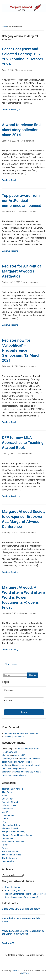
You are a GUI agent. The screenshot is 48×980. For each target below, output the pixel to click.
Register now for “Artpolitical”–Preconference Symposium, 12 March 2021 (21, 350)
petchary (6, 772)
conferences (8, 809)
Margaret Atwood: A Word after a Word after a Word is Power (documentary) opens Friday (24, 597)
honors (5, 819)
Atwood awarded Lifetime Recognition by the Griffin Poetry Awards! (23, 932)
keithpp (5, 765)
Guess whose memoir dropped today (21, 909)
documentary (8, 815)
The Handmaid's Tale (11, 855)
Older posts (9, 664)
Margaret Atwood (10, 828)
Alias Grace (7, 792)
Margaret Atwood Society (13, 832)
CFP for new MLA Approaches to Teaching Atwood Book (23, 443)
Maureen (6, 755)
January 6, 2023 (9, 141)
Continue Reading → (11, 109)
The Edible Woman (10, 852)
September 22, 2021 (11, 282)
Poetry (5, 845)
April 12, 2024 (8, 70)
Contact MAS (19, 755)
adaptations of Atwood (12, 789)
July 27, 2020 (8, 454)
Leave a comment (24, 70)
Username (9, 690)
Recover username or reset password (22, 733)
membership (8, 838)
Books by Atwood (10, 802)
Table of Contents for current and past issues (25, 894)
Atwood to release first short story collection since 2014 (21, 130)
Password (9, 700)
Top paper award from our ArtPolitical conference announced (22, 201)
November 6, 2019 (10, 613)
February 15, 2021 (10, 366)
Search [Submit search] (33, 675)
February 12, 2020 (10, 533)
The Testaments (9, 858)
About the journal (13, 887)
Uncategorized (9, 861)
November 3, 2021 (10, 212)
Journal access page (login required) (21, 897)
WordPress (16, 970)
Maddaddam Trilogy (11, 825)
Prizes (5, 848)
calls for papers (9, 805)
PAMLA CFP (8, 943)
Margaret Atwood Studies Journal (17, 835)
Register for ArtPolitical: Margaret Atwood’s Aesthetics (23, 271)
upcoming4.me (9, 759)
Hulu (4, 822)
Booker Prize (8, 799)
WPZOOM (25, 973)
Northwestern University (13, 842)
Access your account (14, 737)
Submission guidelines (15, 891)
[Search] (15, 675)
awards (5, 795)
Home (4, 26)
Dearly (5, 812)
